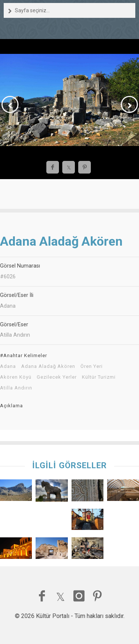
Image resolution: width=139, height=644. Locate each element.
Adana (8, 366)
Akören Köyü (16, 377)
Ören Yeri (92, 366)
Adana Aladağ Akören (48, 366)
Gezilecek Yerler (57, 377)
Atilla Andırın (16, 388)
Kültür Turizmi (99, 377)
